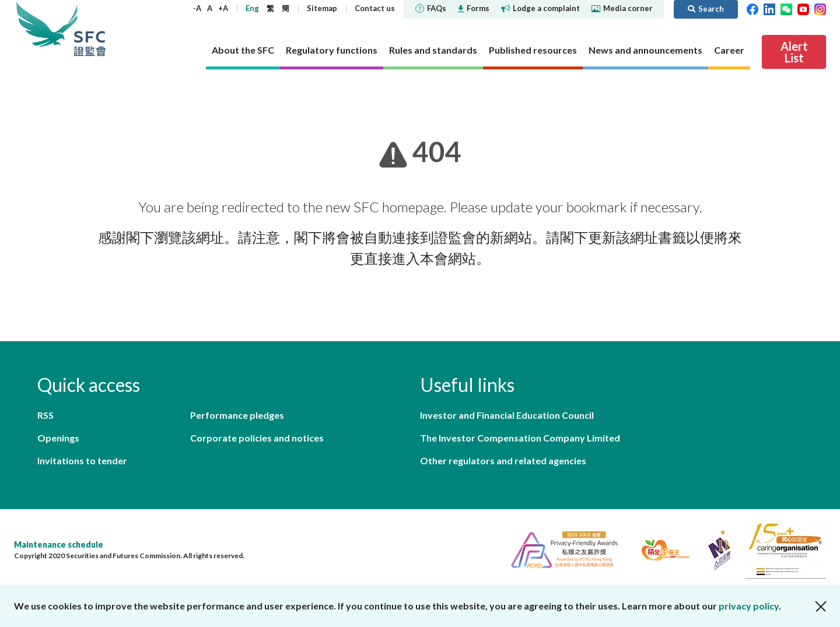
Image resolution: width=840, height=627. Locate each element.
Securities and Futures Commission (90, 29)
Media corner (622, 8)
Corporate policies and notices (257, 438)
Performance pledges (237, 415)
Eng (252, 8)
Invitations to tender (82, 460)
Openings (58, 438)
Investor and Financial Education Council (507, 415)
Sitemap (322, 8)
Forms (474, 8)
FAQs (431, 8)
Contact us (375, 8)
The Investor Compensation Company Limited (520, 438)
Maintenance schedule (59, 544)
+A (223, 8)
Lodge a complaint (540, 8)
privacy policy (749, 606)
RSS (45, 415)
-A (197, 8)
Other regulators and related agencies (503, 460)
